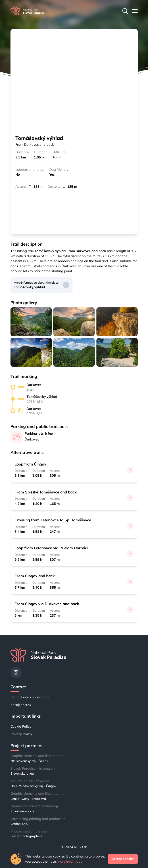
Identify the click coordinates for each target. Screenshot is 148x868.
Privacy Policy (21, 734)
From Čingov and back (35, 576)
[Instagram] (16, 672)
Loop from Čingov (30, 464)
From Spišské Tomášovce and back (46, 492)
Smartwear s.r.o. (22, 811)
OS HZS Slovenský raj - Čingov (33, 786)
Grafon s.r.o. (19, 824)
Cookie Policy (21, 726)
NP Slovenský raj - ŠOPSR (30, 761)
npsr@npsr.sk (21, 705)
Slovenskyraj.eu (22, 773)
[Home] (28, 11)
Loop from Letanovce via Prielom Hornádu (52, 548)
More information (71, 861)
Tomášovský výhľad (29, 287)
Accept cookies (123, 859)
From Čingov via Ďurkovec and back (47, 604)
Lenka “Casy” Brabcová (28, 799)
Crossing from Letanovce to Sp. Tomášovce (53, 520)
